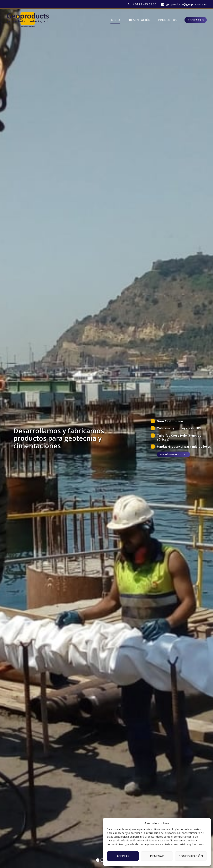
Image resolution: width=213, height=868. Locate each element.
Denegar (157, 856)
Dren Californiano (170, 421)
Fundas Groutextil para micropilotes (184, 446)
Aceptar (123, 856)
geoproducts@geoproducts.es (186, 4)
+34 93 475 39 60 (144, 4)
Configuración (191, 856)
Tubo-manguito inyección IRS (179, 428)
